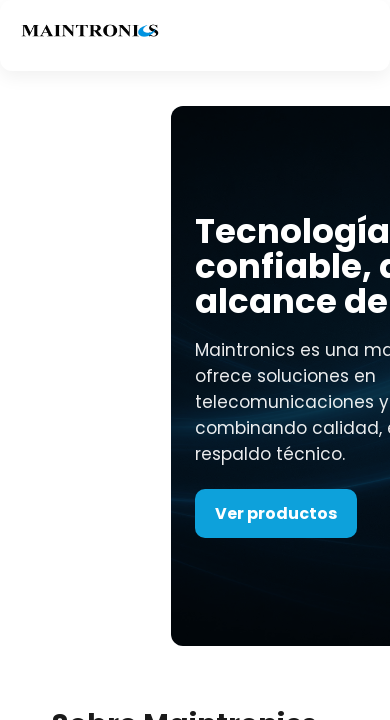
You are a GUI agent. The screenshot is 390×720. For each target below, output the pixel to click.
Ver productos (276, 513)
